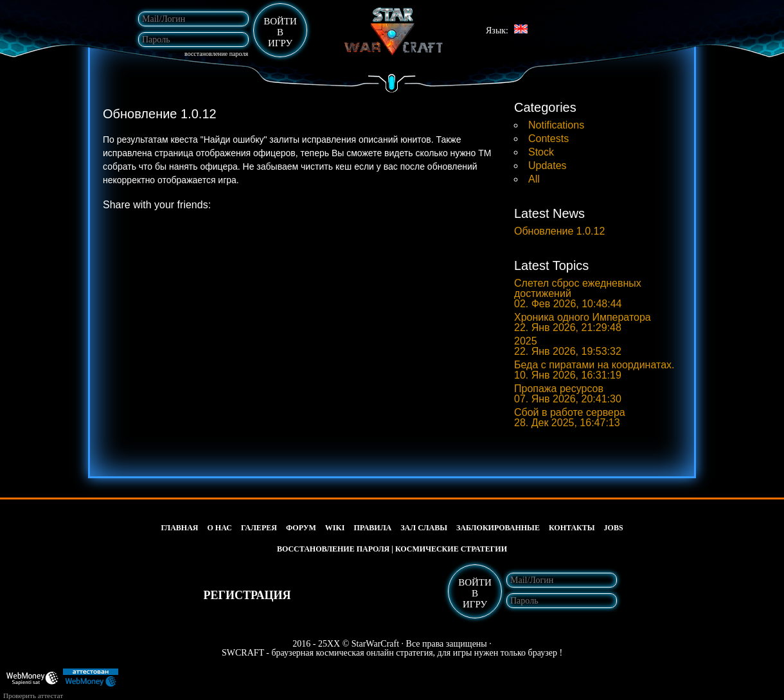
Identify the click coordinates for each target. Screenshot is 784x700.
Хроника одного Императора (583, 323)
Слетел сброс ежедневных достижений (578, 294)
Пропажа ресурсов (568, 394)
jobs (614, 528)
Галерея (259, 528)
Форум (301, 528)
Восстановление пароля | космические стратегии (392, 549)
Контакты (572, 528)
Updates (548, 166)
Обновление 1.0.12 (559, 231)
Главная (179, 528)
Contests (548, 139)
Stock (541, 152)
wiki (335, 528)
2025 (568, 346)
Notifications (556, 125)
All (534, 179)
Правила (373, 528)
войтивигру (280, 32)
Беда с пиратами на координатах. (594, 370)
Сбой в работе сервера (570, 418)
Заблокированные (498, 528)
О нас (220, 528)
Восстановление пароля (216, 54)
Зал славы (424, 528)
